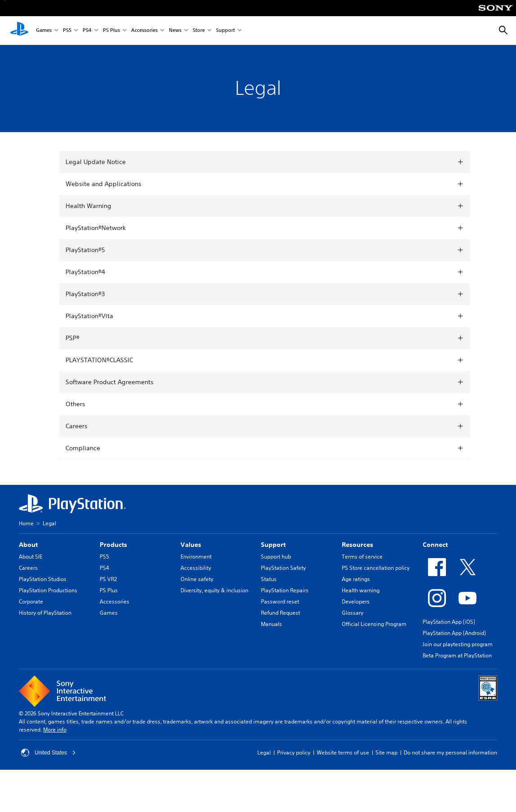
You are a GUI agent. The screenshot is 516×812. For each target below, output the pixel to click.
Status (269, 579)
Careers (28, 568)
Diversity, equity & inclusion (214, 590)
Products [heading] (113, 545)
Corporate (31, 601)
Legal (264, 752)
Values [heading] (191, 545)
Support (225, 31)
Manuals (271, 624)
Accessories (144, 31)
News (175, 31)
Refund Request (280, 613)
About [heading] (28, 545)
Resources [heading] (357, 545)
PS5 (67, 31)
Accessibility (196, 568)
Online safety (197, 579)
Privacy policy (294, 752)
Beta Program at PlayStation (457, 655)
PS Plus (111, 31)
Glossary (353, 613)
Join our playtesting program (458, 644)
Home (26, 523)
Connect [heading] (435, 545)
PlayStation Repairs (285, 590)
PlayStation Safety (283, 568)
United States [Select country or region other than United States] (49, 753)
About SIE (31, 557)
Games (44, 31)
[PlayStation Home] (19, 31)
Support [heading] (273, 545)
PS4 (87, 31)
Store (199, 31)
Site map (386, 752)
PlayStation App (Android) (454, 633)
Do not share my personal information (450, 752)
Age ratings (356, 579)
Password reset (280, 601)
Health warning (361, 590)
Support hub (276, 557)
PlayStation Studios (43, 579)
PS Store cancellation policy (376, 568)
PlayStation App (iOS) (449, 622)
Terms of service (362, 557)
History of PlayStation (45, 613)
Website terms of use (343, 752)
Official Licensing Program (374, 624)
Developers (356, 601)
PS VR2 (108, 579)
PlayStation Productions (48, 590)
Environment (196, 557)
